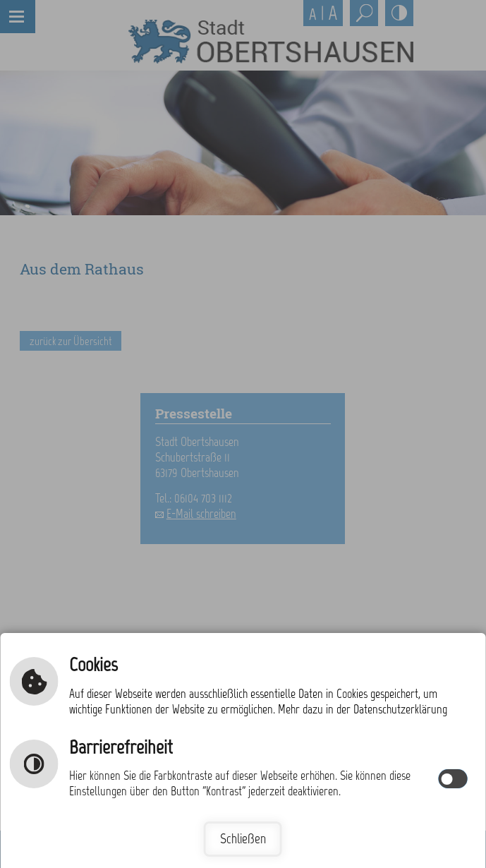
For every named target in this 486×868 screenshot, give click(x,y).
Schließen (243, 839)
